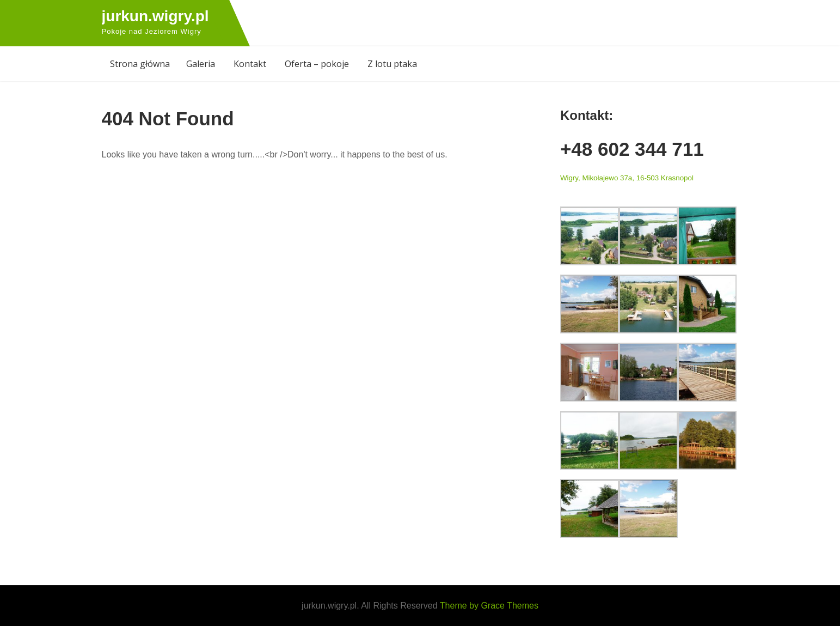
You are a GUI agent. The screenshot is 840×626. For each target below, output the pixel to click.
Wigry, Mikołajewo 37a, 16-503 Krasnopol (627, 178)
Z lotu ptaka (392, 64)
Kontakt (250, 64)
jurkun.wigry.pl (155, 16)
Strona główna (140, 64)
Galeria (201, 64)
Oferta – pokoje (317, 64)
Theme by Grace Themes (489, 606)
